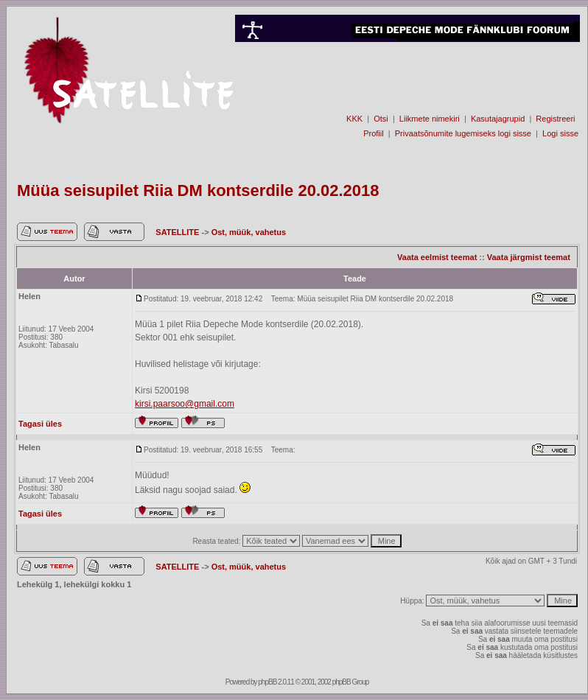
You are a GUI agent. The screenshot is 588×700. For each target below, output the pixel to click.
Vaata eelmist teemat (437, 257)
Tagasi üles (40, 424)
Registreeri (555, 119)
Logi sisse (560, 133)
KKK (354, 119)
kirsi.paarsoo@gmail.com (185, 404)
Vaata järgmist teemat (529, 257)
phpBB (267, 682)
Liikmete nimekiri (430, 119)
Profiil (374, 133)
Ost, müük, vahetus (249, 232)
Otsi (381, 119)
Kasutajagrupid (498, 119)
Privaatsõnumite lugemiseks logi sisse (463, 133)
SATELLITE (178, 232)
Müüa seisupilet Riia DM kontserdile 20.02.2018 (198, 190)
